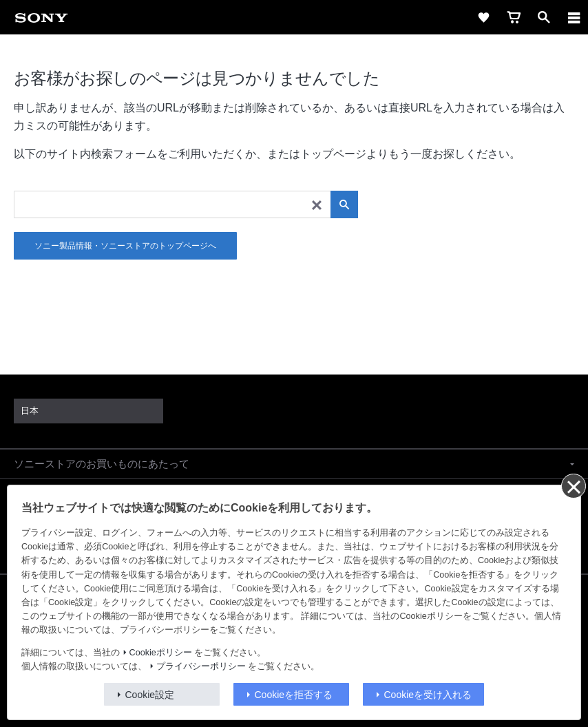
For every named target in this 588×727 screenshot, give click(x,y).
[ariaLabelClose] (574, 17)
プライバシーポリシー (201, 666)
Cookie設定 (150, 695)
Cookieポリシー (161, 653)
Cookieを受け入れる (428, 695)
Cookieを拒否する (294, 695)
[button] (294, 464)
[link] (41, 17)
